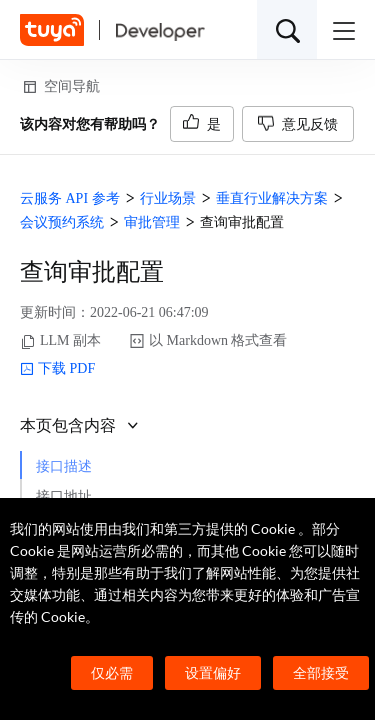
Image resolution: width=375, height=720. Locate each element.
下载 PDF (57, 369)
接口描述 (64, 466)
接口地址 (64, 496)
